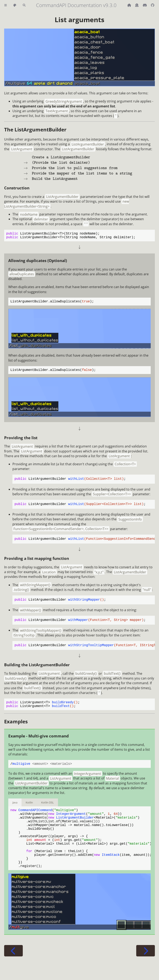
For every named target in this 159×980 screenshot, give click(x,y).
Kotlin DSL (48, 808)
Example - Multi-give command (39, 741)
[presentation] (79, 168)
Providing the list (21, 441)
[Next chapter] (146, 970)
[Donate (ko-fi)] (137, 5)
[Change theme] (15, 5)
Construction (17, 188)
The (35, 129)
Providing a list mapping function (37, 562)
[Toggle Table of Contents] (6, 5)
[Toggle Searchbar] (24, 5)
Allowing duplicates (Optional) (38, 262)
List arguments (79, 20)
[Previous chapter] (13, 970)
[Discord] (145, 5)
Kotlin (29, 808)
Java (15, 808)
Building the (37, 668)
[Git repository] (153, 5)
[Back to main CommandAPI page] (130, 5)
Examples (16, 726)
